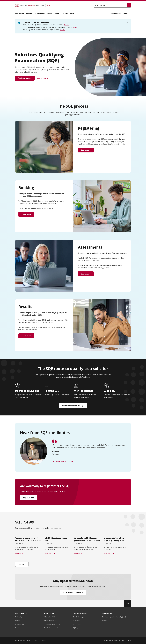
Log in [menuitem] (127, 14)
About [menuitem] (57, 14)
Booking (18, 621)
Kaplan (104, 621)
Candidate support (79, 617)
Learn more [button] (43, 78)
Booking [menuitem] (29, 14)
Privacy (36, 640)
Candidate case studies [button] (61, 461)
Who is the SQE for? (51, 621)
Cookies (43, 640)
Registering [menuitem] (20, 14)
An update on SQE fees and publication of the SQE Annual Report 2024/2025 (87, 540)
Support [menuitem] (65, 14)
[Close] (128, 22)
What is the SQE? (50, 617)
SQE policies (77, 624)
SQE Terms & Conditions (23, 640)
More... (67, 25)
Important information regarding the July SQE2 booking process (114, 540)
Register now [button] (29, 498)
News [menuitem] (72, 14)
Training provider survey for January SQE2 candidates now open (28, 540)
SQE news (76, 621)
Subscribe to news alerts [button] (73, 592)
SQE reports (77, 628)
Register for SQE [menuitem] (115, 14)
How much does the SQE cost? (54, 624)
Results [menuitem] (50, 14)
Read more (19, 553)
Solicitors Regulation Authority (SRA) (114, 617)
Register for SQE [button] (25, 78)
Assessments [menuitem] (40, 14)
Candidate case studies (52, 628)
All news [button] (22, 564)
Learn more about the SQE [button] (73, 406)
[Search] (129, 5)
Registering (19, 617)
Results (17, 628)
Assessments (19, 624)
